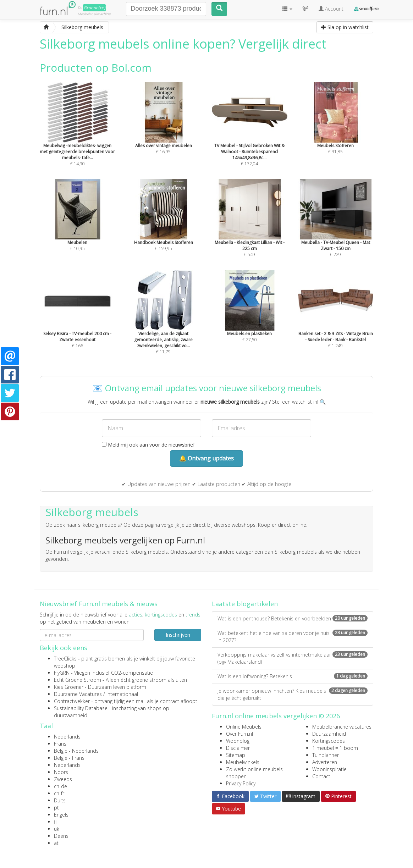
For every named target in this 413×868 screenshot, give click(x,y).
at (56, 843)
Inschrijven (178, 635)
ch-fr (59, 793)
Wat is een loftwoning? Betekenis (293, 676)
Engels (61, 815)
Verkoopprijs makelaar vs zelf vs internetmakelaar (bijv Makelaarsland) (293, 658)
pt (56, 808)
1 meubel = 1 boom (335, 748)
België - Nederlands (76, 751)
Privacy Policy (241, 783)
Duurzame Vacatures (78, 694)
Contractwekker (72, 701)
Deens (61, 836)
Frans (60, 744)
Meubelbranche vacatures (342, 727)
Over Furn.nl (239, 734)
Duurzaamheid (329, 734)
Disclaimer (238, 748)
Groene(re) (94, 8)
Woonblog (238, 741)
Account (331, 9)
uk (57, 829)
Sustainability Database (81, 708)
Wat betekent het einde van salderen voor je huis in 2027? (293, 637)
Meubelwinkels (243, 762)
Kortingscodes (329, 741)
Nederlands (67, 737)
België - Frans (69, 758)
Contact (321, 776)
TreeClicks (65, 659)
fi (55, 822)
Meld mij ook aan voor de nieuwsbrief (148, 445)
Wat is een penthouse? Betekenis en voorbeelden (293, 618)
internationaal (122, 694)
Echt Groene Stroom (78, 680)
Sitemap (236, 755)
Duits (60, 800)
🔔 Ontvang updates (206, 458)
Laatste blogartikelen (245, 604)
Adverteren (325, 762)
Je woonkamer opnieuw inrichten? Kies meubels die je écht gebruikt (293, 694)
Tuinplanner (326, 755)
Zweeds (63, 779)
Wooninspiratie (329, 769)
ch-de (60, 786)
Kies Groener (69, 687)
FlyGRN (62, 673)
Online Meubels (244, 727)
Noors (61, 772)
